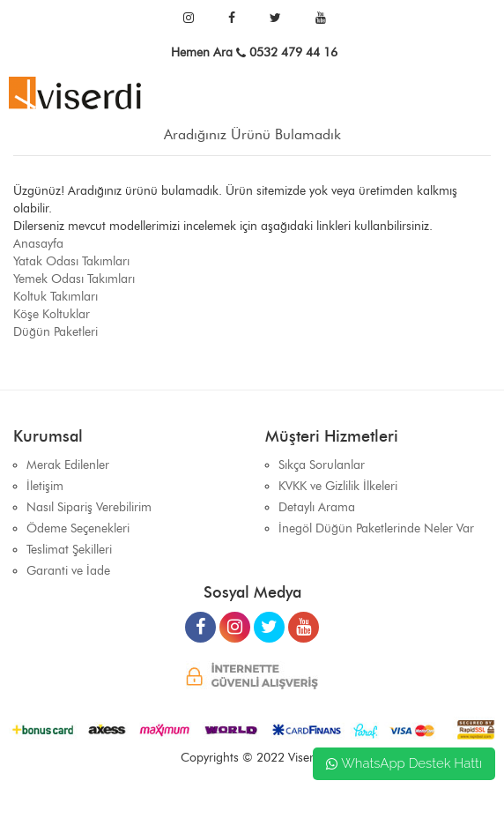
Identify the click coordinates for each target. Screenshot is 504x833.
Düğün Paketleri (56, 332)
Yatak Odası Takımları (71, 261)
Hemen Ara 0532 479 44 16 (254, 52)
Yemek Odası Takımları (74, 279)
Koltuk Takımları (56, 297)
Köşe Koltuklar (52, 314)
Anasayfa (38, 244)
